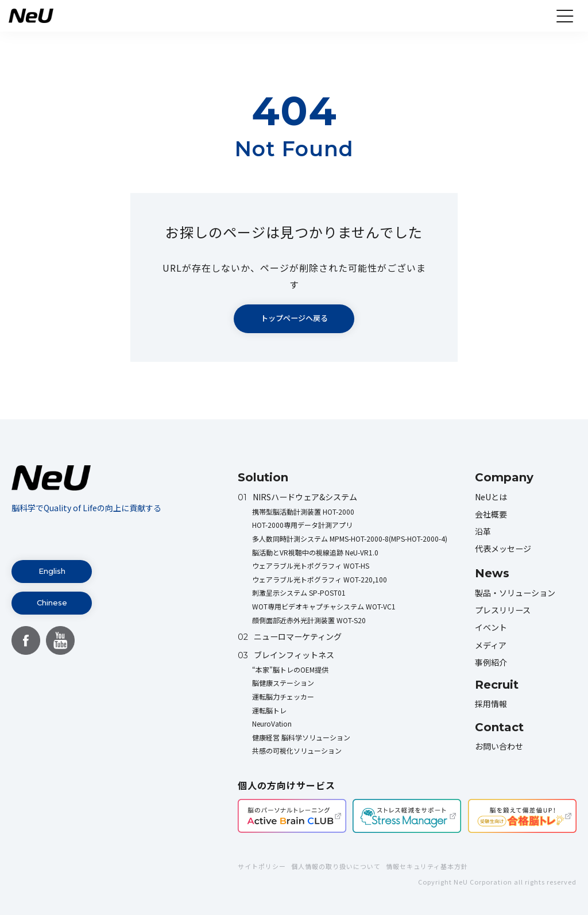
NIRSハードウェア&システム (297, 497)
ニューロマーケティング (290, 636)
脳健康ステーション (283, 683)
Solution (263, 477)
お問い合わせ (499, 746)
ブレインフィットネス (286, 655)
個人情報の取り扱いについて (336, 866)
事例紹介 (491, 662)
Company (504, 477)
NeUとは (491, 497)
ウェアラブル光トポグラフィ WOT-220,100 (320, 579)
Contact (499, 727)
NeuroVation (272, 723)
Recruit (497, 685)
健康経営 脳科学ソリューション (301, 737)
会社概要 (491, 514)
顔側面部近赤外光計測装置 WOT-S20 (309, 620)
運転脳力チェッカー (283, 696)
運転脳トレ (269, 710)
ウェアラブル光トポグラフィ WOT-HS (311, 565)
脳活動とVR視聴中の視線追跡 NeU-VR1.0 (315, 552)
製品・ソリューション (515, 593)
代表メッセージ (503, 549)
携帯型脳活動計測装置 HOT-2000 (303, 511)
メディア (491, 645)
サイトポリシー (262, 866)
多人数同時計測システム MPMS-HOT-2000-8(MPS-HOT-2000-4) (350, 538)
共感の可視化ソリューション (297, 750)
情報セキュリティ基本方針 (427, 866)
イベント (491, 627)
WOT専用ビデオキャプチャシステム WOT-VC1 (324, 606)
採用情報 (491, 704)
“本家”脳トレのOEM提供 (290, 669)
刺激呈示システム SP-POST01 (299, 592)
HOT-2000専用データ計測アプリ (302, 525)
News (492, 573)
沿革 (483, 531)
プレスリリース (503, 610)
